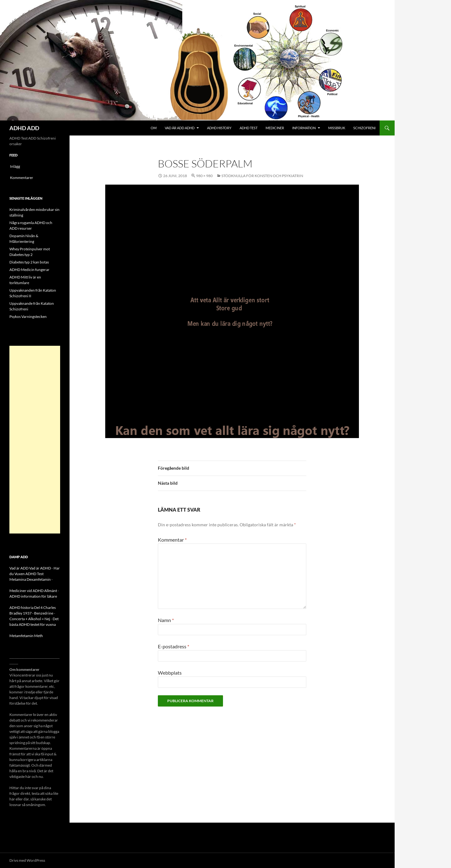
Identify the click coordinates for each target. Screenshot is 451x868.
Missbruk (337, 128)
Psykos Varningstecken (28, 317)
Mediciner (275, 128)
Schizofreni (364, 128)
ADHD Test (249, 128)
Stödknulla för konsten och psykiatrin (262, 176)
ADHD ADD (24, 128)
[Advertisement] (35, 440)
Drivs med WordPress (27, 860)
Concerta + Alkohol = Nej (30, 619)
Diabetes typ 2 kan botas (29, 262)
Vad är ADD (19, 568)
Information (304, 128)
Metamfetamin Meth (26, 636)
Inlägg (15, 166)
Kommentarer (22, 178)
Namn (166, 620)
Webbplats (170, 673)
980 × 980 (204, 176)
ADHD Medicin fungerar (29, 270)
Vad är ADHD (40, 568)
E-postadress (174, 646)
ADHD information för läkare (33, 596)
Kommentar (172, 540)
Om (154, 128)
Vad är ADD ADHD (180, 128)
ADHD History (219, 128)
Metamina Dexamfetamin (30, 579)
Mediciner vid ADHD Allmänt (33, 591)
